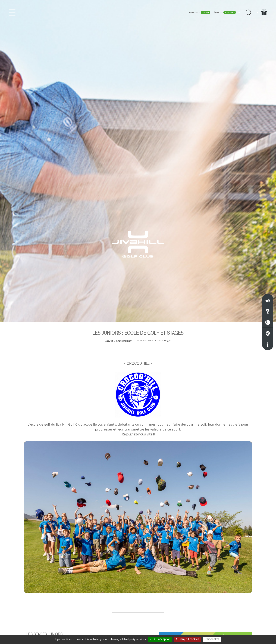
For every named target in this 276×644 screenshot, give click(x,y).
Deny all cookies (187, 639)
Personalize (212, 639)
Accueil (109, 341)
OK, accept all (160, 639)
